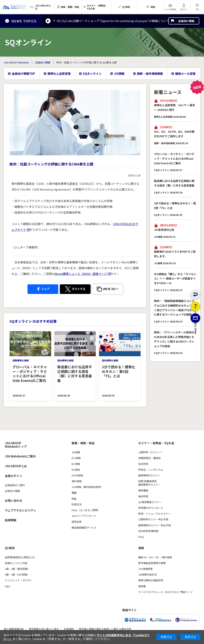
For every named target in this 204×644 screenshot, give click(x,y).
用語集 (142, 586)
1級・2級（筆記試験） (17, 569)
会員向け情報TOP (23, 74)
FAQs (141, 537)
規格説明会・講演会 (149, 458)
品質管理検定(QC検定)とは (20, 557)
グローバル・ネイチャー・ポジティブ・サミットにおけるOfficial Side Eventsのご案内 (174, 159)
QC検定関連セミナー (150, 502)
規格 (141, 548)
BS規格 (76, 470)
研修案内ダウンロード (151, 508)
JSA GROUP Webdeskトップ (16, 445)
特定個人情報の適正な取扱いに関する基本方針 (105, 629)
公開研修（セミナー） (151, 452)
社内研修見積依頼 (148, 531)
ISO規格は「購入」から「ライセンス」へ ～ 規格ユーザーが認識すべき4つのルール (175, 279)
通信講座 (143, 490)
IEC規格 (76, 464)
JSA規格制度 (145, 569)
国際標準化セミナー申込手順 (154, 525)
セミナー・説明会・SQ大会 (156, 443)
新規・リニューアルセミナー (154, 514)
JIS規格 (76, 452)
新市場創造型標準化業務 (152, 563)
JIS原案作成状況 (147, 575)
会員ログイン (13, 476)
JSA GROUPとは (16, 466)
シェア (43, 289)
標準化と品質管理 (59, 74)
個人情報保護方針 (14, 629)
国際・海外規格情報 (150, 74)
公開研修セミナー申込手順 (153, 519)
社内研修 (143, 464)
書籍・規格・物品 (83, 443)
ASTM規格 (77, 475)
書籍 (74, 493)
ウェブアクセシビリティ (20, 510)
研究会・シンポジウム (151, 470)
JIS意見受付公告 (164, 230)
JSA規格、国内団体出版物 (86, 487)
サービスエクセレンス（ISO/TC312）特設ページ (165, 592)
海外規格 (77, 481)
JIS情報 (119, 74)
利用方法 (77, 504)
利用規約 (69, 629)
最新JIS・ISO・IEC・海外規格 (155, 557)
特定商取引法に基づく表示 (44, 629)
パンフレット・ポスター (19, 580)
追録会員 (77, 522)
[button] (107, 289)
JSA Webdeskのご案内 (20, 456)
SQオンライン (92, 74)
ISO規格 (76, 458)
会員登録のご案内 (15, 485)
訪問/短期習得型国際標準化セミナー (149, 483)
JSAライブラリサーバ (84, 516)
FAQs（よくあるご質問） (86, 510)
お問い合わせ (13, 500)
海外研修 (143, 496)
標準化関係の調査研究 (151, 580)
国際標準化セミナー (149, 475)
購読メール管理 (185, 74)
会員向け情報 (186, 21)
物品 (74, 499)
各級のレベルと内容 (16, 563)
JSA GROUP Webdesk (16, 63)
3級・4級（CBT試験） (17, 575)
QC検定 (10, 548)
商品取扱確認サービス (84, 528)
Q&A (7, 586)
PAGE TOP (195, 347)
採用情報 (11, 520)
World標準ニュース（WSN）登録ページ (81, 274)
